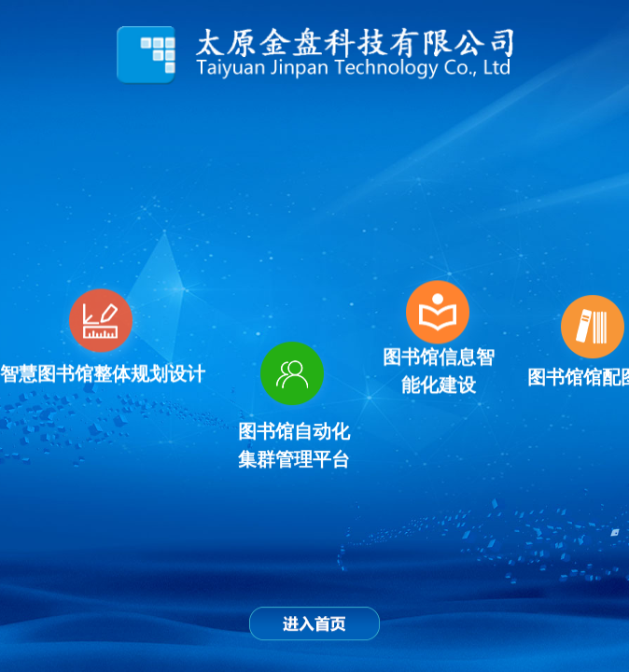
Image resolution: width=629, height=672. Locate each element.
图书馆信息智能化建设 (439, 371)
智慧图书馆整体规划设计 (103, 374)
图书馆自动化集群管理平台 (294, 444)
